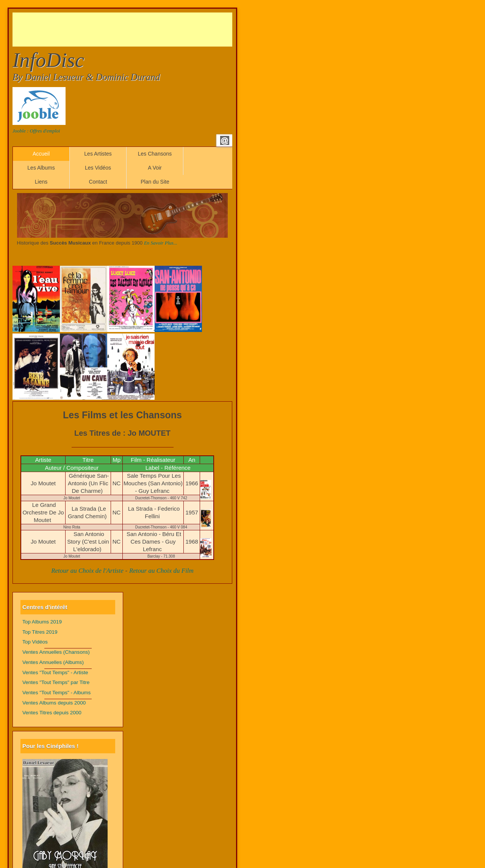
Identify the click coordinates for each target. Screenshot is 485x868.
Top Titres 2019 (40, 632)
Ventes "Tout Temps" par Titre (56, 682)
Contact (98, 182)
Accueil (41, 154)
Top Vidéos (35, 642)
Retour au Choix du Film (161, 571)
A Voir (155, 168)
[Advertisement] (150, 30)
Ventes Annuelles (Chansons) (56, 652)
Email (225, 140)
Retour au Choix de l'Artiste (87, 571)
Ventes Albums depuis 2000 (54, 703)
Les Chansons (155, 154)
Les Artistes (98, 154)
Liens (41, 182)
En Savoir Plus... (161, 243)
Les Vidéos (98, 168)
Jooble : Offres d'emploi (36, 131)
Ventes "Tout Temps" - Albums (56, 693)
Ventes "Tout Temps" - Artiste (55, 672)
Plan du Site (155, 182)
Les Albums (41, 168)
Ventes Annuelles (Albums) (53, 662)
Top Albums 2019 (42, 622)
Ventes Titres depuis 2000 (52, 713)
